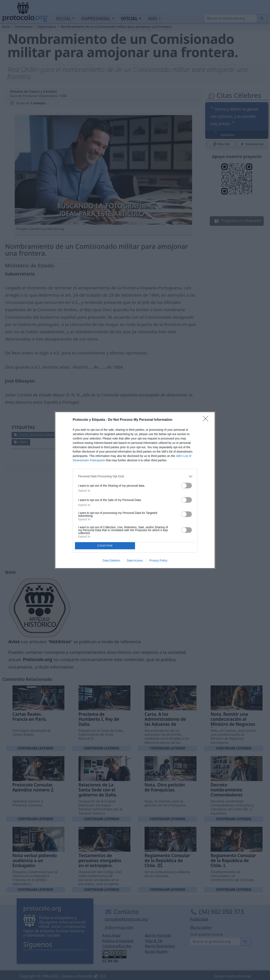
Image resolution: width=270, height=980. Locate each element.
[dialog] (135, 490)
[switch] (187, 486)
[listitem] (135, 476)
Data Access (135, 560)
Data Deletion (111, 560)
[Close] (207, 420)
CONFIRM (105, 546)
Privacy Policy (158, 560)
